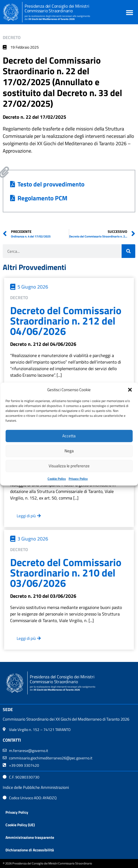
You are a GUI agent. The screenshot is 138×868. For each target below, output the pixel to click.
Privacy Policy (78, 478)
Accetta (69, 436)
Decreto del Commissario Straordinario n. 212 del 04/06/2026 (66, 321)
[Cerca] (128, 251)
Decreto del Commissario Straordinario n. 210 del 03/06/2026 (66, 573)
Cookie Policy (57, 478)
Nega (69, 451)
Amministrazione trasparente (30, 837)
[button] (130, 390)
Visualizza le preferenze (69, 466)
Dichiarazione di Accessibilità (30, 850)
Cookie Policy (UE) (20, 825)
